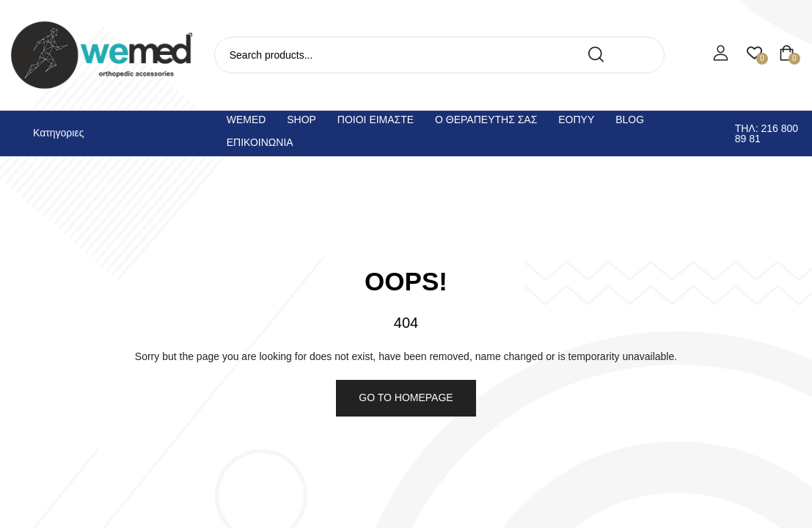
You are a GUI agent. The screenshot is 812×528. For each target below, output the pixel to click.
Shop (301, 120)
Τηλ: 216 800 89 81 (767, 133)
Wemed (246, 120)
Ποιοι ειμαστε (376, 120)
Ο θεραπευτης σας (486, 120)
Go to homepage (406, 397)
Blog (630, 120)
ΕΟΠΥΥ (576, 120)
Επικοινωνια (260, 142)
